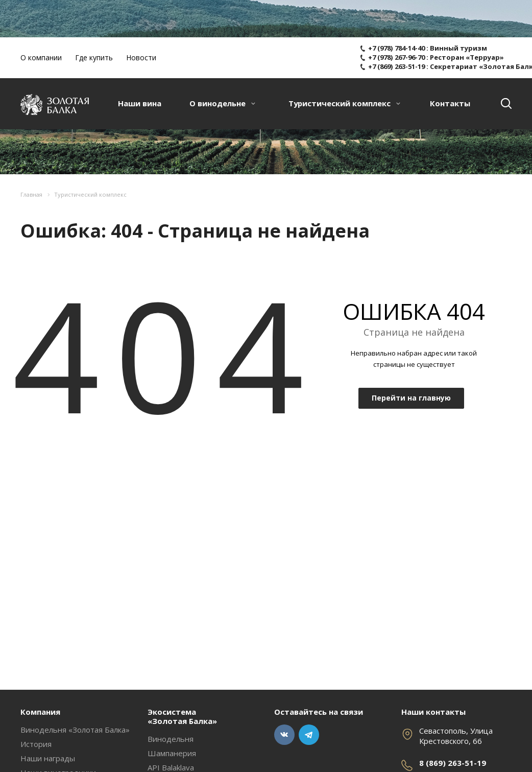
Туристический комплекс (344, 103)
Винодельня (171, 739)
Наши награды (48, 758)
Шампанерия (172, 753)
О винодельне (222, 103)
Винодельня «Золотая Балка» (75, 730)
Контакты (450, 103)
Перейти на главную (411, 398)
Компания (40, 712)
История (36, 744)
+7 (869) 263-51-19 (396, 66)
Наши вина (140, 103)
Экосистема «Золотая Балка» (182, 716)
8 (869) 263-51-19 (453, 763)
